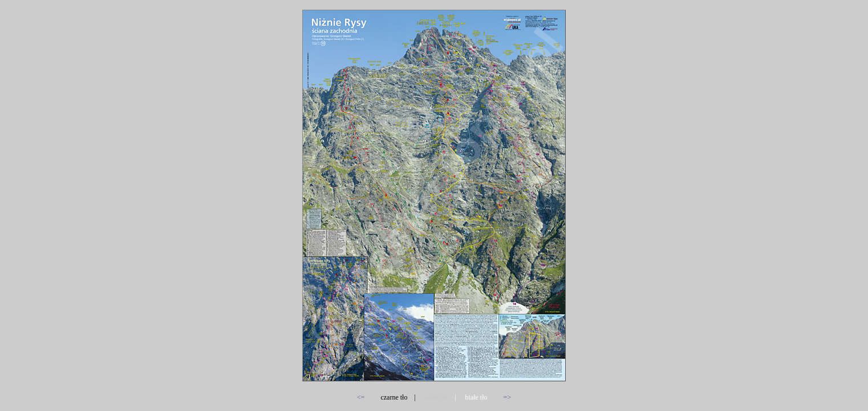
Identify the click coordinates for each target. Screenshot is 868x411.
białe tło (476, 397)
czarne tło (394, 397)
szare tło (436, 397)
